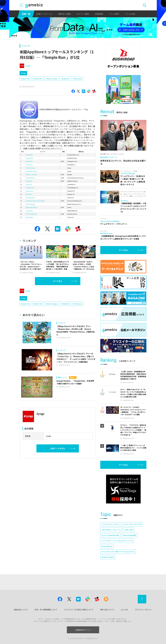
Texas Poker (29, 211)
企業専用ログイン (83, 630)
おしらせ (125, 610)
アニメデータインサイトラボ (132, 524)
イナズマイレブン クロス (110, 524)
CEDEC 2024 (129, 530)
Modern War (38, 79)
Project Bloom (107, 546)
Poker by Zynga (52, 79)
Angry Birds (29, 161)
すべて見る (58, 281)
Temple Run (65, 79)
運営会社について (21, 610)
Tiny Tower (29, 165)
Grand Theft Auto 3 (32, 214)
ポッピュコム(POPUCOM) (110, 535)
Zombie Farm (30, 188)
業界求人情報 (64, 14)
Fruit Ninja (29, 181)
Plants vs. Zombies (31, 174)
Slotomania (78, 79)
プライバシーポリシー (144, 610)
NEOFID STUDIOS (108, 557)
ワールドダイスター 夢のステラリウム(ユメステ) (118, 552)
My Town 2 (29, 194)
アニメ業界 (114, 14)
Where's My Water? (32, 207)
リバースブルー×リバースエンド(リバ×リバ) (117, 541)
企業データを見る (58, 448)
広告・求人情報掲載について (46, 610)
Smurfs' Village (30, 204)
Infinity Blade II (30, 178)
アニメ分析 (130, 14)
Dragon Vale (25, 79)
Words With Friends (32, 171)
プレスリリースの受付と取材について (79, 610)
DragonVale (29, 158)
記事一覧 (26, 14)
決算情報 (99, 14)
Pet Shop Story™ (31, 198)
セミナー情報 (83, 14)
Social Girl (29, 184)
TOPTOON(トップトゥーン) (111, 530)
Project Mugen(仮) (129, 535)
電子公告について (107, 610)
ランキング (26, 46)
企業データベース (44, 14)
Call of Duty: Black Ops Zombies (35, 201)
